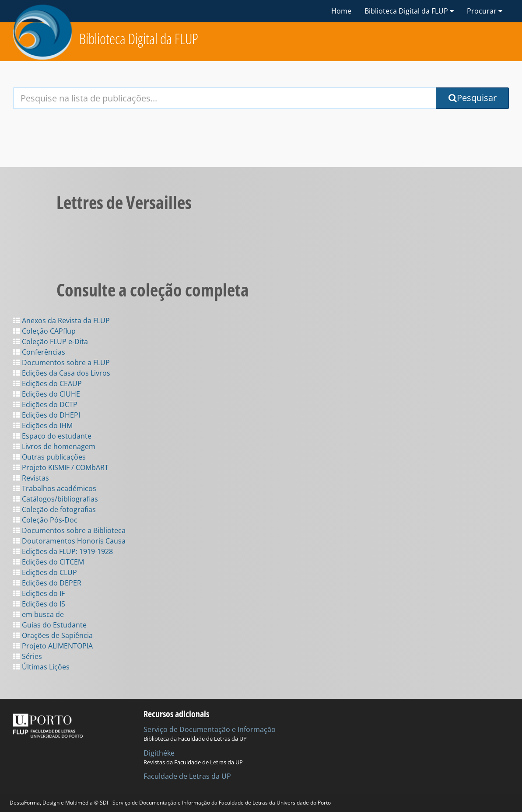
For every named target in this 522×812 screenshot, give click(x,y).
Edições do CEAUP (47, 383)
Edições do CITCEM (49, 562)
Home (341, 11)
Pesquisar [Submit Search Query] (473, 98)
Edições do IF (39, 593)
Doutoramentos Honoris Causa (69, 541)
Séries (28, 656)
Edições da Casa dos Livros (62, 373)
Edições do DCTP (45, 404)
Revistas (31, 478)
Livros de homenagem (54, 446)
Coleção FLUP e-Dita (51, 342)
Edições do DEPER (47, 583)
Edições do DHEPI (47, 415)
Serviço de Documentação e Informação (210, 729)
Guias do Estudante (50, 625)
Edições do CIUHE (47, 394)
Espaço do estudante (52, 436)
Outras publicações (49, 457)
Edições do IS (39, 604)
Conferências (39, 352)
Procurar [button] (485, 11)
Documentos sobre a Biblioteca (69, 530)
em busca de (39, 614)
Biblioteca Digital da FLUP (139, 39)
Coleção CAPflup (44, 331)
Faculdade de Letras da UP (187, 776)
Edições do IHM (43, 425)
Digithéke (159, 753)
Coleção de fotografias (54, 509)
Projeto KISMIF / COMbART (61, 467)
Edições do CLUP (45, 572)
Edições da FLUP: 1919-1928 (63, 551)
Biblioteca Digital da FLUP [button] (409, 11)
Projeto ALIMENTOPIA (53, 646)
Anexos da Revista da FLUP (61, 321)
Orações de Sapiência (53, 635)
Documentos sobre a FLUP (61, 362)
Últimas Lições (41, 667)
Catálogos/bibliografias (56, 499)
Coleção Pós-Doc (45, 520)
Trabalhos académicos (55, 488)
